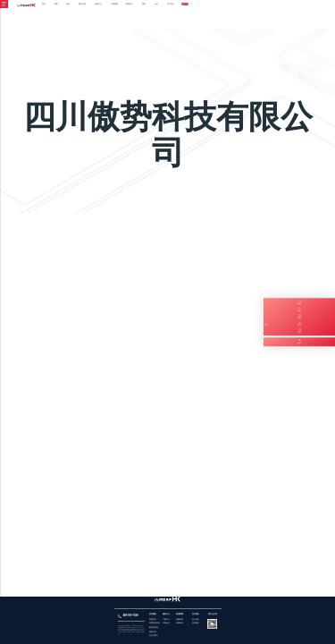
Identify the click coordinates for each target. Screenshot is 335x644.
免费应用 (180, 619)
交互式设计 (154, 636)
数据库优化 (154, 627)
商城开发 (153, 619)
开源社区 (166, 623)
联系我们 (196, 623)
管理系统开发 (155, 623)
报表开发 (153, 632)
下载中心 (166, 619)
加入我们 (196, 619)
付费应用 (180, 623)
